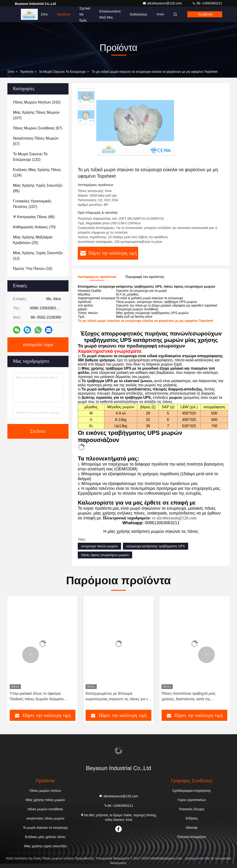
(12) (38, 256)
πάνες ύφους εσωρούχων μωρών (105, 555)
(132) (30, 157)
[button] (31, 655)
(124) (37, 172)
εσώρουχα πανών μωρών (99, 546)
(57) (36, 141)
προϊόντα (27, 72)
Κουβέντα (205, 14)
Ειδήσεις (192, 818)
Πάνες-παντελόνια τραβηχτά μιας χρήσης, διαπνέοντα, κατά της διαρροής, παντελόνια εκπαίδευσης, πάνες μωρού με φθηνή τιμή (191, 697)
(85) (38, 188)
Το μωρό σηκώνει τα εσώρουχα (62, 72)
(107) (36, 115)
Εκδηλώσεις (139, 14)
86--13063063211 (207, 3)
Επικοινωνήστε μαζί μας (110, 14)
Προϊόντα (64, 14)
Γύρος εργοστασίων (192, 800)
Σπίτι (44, 14)
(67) (38, 128)
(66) (34, 217)
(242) (37, 102)
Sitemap (192, 828)
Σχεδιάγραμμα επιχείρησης (192, 791)
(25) (33, 240)
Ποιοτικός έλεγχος (192, 809)
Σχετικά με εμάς (85, 14)
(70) (34, 227)
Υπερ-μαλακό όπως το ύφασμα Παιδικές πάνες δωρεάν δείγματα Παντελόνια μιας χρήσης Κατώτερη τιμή (42, 697)
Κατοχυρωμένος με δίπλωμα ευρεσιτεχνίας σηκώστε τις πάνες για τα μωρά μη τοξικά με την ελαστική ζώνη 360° (118, 697)
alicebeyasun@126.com (163, 3)
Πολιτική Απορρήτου (192, 837)
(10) (33, 269)
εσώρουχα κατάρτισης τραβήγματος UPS (155, 546)
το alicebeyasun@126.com (174, 518)
